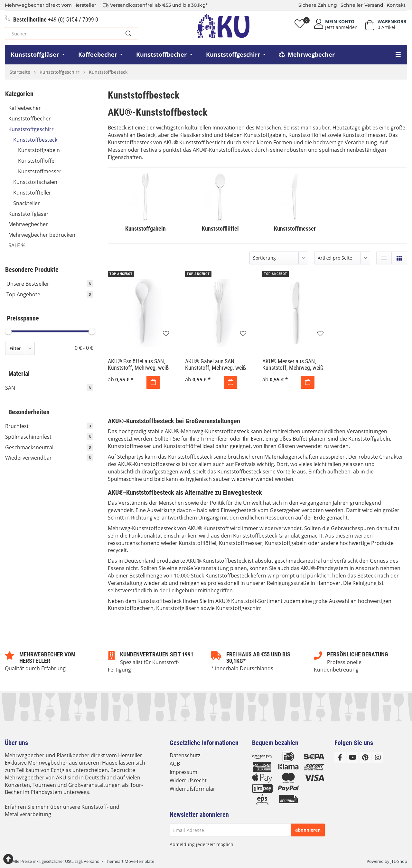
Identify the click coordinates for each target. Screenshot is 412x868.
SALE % (17, 245)
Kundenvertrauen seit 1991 (157, 654)
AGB (175, 764)
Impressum (183, 772)
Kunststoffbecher (51, 119)
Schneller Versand (362, 5)
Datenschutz (185, 755)
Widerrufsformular (192, 789)
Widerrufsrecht (188, 780)
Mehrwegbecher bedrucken (51, 235)
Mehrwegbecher (51, 224)
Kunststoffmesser (40, 171)
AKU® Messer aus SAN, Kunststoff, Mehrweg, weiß (293, 364)
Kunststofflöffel (37, 161)
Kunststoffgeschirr (51, 129)
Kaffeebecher (51, 108)
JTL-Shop (399, 861)
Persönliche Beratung (358, 654)
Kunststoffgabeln (39, 150)
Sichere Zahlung (318, 5)
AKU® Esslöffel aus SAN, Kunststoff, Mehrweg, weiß (138, 364)
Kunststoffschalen (35, 182)
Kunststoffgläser (51, 214)
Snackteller (27, 203)
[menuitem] (38, 55)
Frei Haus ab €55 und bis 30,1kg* (258, 658)
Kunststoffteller (53, 193)
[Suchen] (62, 33)
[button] (384, 258)
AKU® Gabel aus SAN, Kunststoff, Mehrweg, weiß (215, 364)
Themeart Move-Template (130, 861)
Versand (92, 861)
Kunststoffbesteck (53, 140)
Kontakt (396, 5)
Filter (15, 348)
